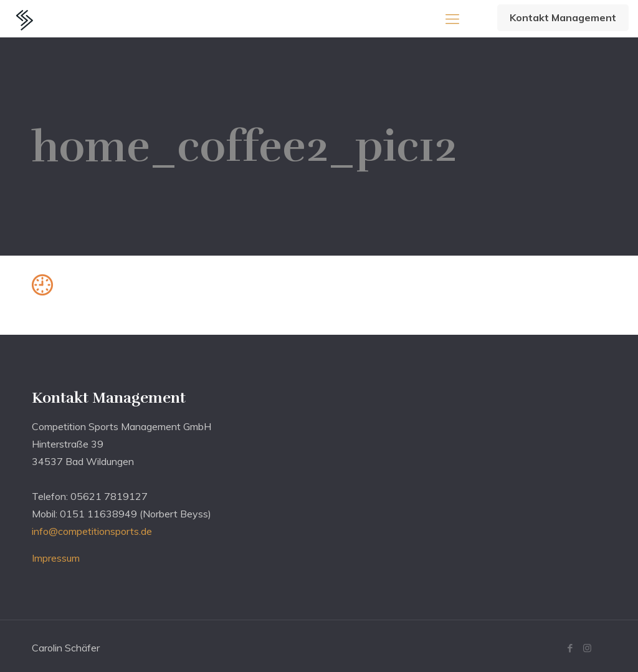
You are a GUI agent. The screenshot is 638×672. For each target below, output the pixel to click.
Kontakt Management (563, 17)
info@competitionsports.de (92, 531)
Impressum (56, 558)
